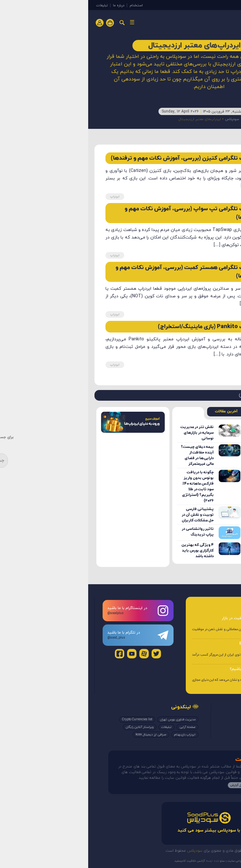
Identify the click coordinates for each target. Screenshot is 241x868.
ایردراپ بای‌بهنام (97, 735)
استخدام (48, 5)
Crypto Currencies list (49, 720)
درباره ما (30, 5)
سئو (134, 861)
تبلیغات (14, 5)
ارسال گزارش (150, 785)
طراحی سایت (147, 861)
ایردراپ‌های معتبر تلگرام (208, 720)
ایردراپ (201, 4)
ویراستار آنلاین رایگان (51, 727)
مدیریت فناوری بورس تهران (90, 720)
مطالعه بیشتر (174, 785)
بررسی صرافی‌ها (185, 735)
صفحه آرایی (99, 727)
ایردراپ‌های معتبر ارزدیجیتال (206, 727)
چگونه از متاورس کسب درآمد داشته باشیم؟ (178, 669)
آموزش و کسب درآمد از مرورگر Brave (182, 644)
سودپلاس (144, 119)
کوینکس (161, 735)
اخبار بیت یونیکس (168, 727)
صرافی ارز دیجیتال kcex (63, 735)
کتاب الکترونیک (214, 735)
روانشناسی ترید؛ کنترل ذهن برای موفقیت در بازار (174, 618)
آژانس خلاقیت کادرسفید (102, 861)
